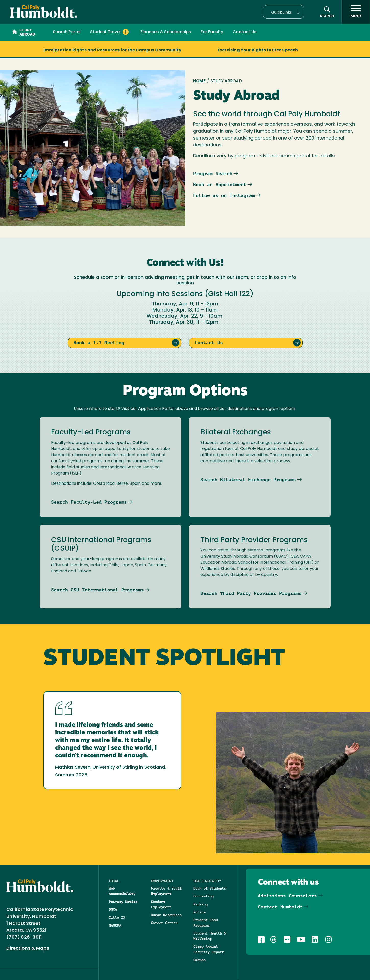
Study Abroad (24, 32)
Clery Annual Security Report (209, 949)
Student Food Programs (206, 923)
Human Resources (166, 915)
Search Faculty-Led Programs (89, 502)
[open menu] (356, 12)
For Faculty (212, 32)
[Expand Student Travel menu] (126, 32)
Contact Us (244, 32)
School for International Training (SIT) (276, 563)
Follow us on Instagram (224, 195)
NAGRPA (115, 925)
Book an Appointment (220, 184)
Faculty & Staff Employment (166, 891)
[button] (284, 12)
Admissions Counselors (287, 896)
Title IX (117, 917)
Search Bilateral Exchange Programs (248, 480)
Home (199, 81)
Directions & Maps (28, 948)
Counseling (204, 896)
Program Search (213, 173)
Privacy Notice (123, 902)
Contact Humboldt (280, 907)
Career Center (164, 923)
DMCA (113, 909)
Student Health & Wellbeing (210, 936)
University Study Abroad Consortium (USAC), (245, 557)
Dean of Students (210, 888)
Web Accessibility (122, 891)
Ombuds (199, 960)
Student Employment (161, 904)
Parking (200, 904)
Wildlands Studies (218, 569)
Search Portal (67, 32)
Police (199, 912)
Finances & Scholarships (166, 32)
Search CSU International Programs (97, 590)
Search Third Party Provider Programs (251, 593)
